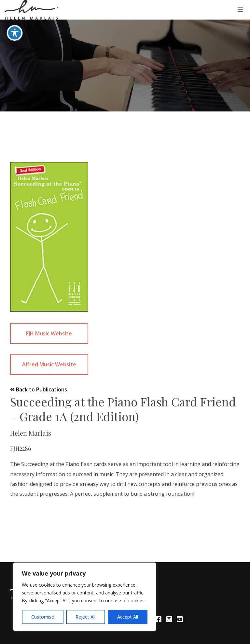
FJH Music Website (49, 333)
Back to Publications (39, 389)
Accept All (128, 617)
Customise (43, 617)
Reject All (85, 617)
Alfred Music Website (49, 364)
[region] (85, 597)
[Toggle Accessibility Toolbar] (15, 22)
